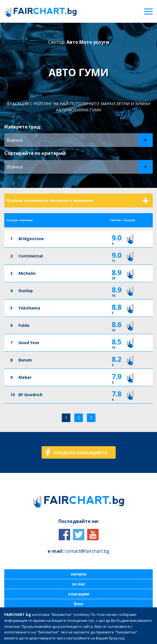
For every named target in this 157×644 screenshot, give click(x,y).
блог (79, 604)
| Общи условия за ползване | (34, 630)
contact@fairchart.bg (87, 551)
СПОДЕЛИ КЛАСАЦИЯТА (80, 452)
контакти (78, 614)
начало (79, 574)
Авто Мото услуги (88, 42)
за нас (78, 584)
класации (79, 594)
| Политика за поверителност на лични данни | (108, 630)
